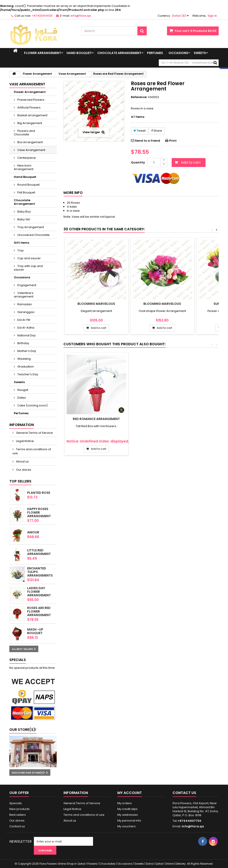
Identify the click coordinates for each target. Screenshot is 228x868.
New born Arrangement (24, 167)
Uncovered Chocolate (33, 235)
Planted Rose (39, 493)
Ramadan (24, 304)
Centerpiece (26, 158)
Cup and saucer (29, 258)
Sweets (200, 53)
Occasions (178, 53)
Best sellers (18, 815)
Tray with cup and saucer (28, 268)
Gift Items (21, 243)
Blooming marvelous (96, 304)
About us (22, 461)
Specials (18, 660)
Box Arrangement (30, 142)
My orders (125, 803)
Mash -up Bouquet (35, 631)
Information (22, 425)
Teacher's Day (27, 374)
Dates (21, 398)
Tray (20, 250)
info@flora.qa (193, 826)
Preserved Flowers (31, 100)
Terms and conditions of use (32, 451)
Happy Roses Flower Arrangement (39, 512)
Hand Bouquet (79, 53)
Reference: (139, 97)
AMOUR (33, 532)
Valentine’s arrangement (24, 295)
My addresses (128, 815)
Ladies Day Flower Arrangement (39, 592)
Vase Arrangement (31, 150)
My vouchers (126, 826)
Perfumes (155, 53)
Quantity (138, 162)
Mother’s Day (26, 351)
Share (157, 131)
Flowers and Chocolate (24, 133)
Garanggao (26, 312)
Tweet (139, 131)
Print (173, 141)
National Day (26, 335)
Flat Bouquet (26, 192)
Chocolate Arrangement (119, 53)
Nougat (22, 390)
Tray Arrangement (30, 227)
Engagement (26, 285)
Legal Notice (25, 441)
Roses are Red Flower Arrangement (39, 611)
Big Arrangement (29, 123)
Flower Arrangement (43, 53)
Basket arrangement (32, 115)
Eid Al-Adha (25, 328)
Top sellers (20, 481)
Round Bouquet (28, 185)
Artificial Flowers (29, 107)
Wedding (24, 359)
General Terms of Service (34, 433)
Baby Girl (23, 219)
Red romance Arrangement (96, 419)
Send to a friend (148, 141)
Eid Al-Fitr (24, 320)
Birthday (23, 343)
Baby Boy (24, 212)
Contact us (17, 826)
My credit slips (127, 809)
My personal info (129, 821)
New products (19, 809)
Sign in (212, 16)
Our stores (23, 470)
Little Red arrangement (39, 552)
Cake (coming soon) (32, 405)
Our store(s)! (23, 730)
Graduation (25, 367)
